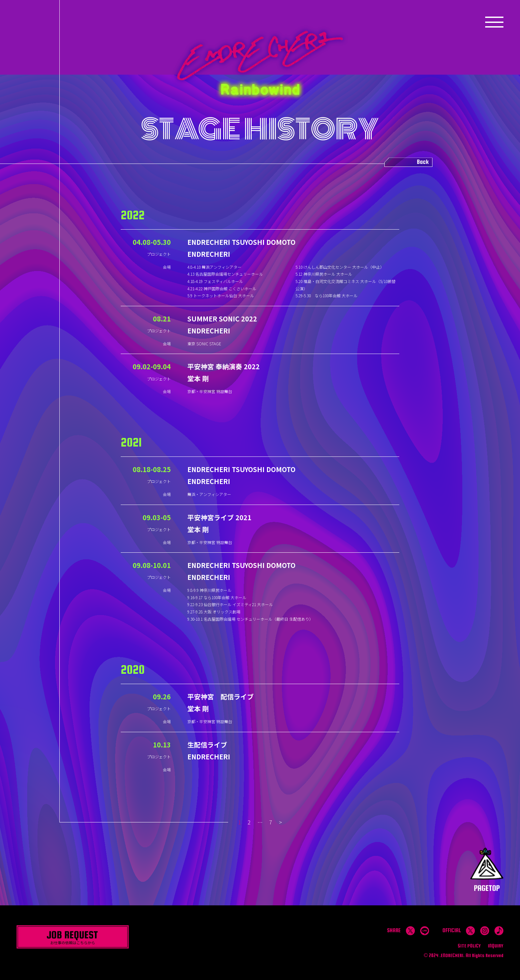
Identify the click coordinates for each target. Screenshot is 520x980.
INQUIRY (496, 946)
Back (423, 162)
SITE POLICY (469, 946)
